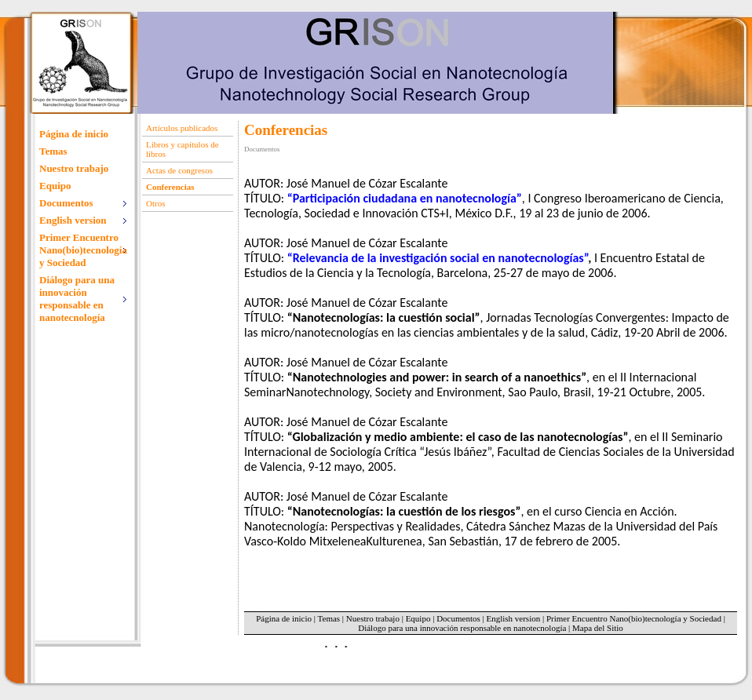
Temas (53, 151)
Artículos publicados (182, 128)
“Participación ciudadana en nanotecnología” (405, 198)
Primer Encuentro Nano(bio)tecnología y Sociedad (634, 618)
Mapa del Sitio (598, 628)
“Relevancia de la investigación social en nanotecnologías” (438, 258)
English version (513, 618)
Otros (155, 203)
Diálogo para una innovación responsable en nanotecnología (462, 628)
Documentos (458, 618)
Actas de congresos (179, 170)
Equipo (55, 186)
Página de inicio (74, 134)
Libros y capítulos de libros (183, 149)
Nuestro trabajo (74, 168)
